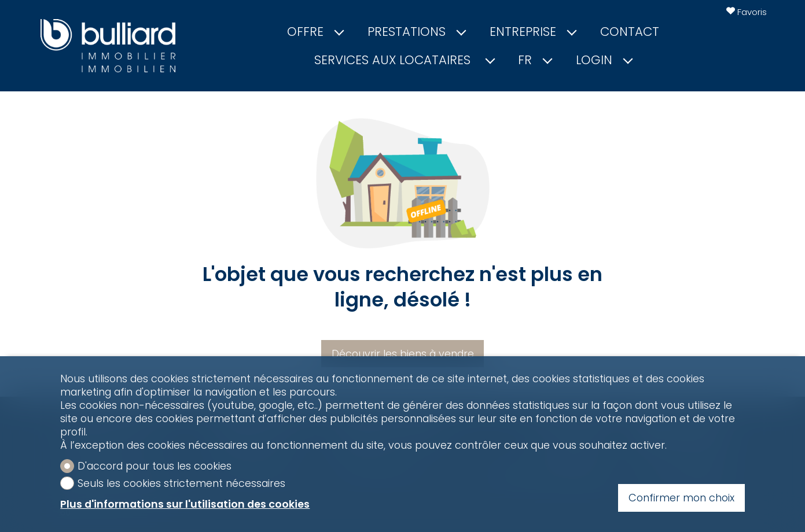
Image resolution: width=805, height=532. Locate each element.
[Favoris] (747, 12)
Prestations (416, 32)
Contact (630, 32)
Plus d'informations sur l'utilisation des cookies (185, 504)
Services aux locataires (404, 60)
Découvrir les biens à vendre (403, 354)
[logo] (108, 46)
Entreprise (532, 32)
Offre (315, 32)
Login (604, 60)
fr (534, 60)
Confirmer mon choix (681, 498)
